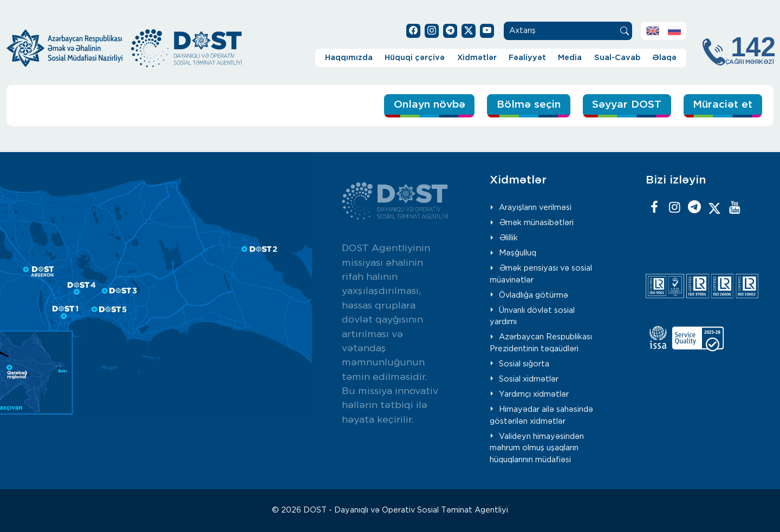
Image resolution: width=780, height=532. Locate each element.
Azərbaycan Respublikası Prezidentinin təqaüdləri (541, 343)
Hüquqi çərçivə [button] (415, 58)
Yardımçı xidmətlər (534, 394)
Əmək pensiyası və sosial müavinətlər (541, 274)
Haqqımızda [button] (349, 58)
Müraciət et (723, 105)
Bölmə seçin (529, 105)
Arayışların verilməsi (535, 208)
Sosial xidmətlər (529, 379)
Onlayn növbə (430, 105)
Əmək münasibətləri (536, 223)
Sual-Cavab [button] (617, 58)
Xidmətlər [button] (477, 58)
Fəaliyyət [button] (527, 58)
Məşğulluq (518, 253)
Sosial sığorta (524, 364)
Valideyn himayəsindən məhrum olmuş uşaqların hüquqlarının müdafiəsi (537, 448)
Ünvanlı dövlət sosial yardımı (532, 316)
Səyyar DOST (627, 105)
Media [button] (570, 58)
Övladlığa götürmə (534, 295)
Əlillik (508, 238)
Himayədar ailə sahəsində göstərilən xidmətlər (541, 415)
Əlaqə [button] (664, 58)
